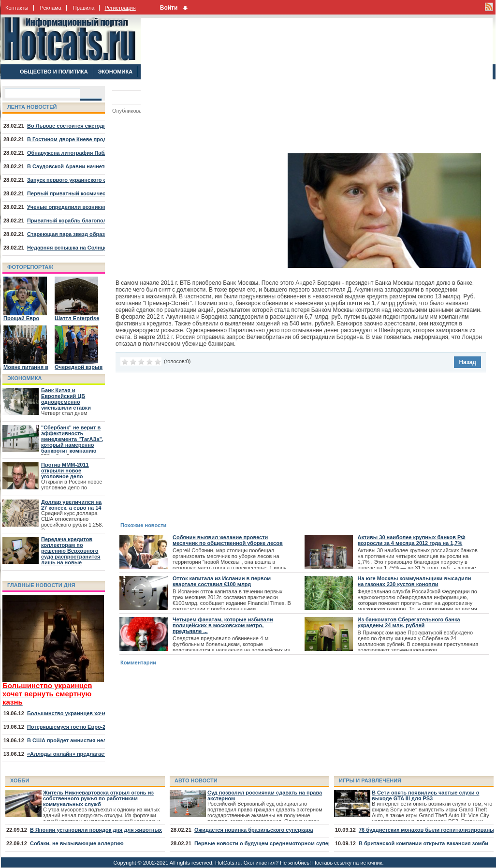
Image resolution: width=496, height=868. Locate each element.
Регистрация (120, 8)
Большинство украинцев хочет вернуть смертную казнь (102, 713)
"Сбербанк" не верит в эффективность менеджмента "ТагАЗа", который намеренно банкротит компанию (72, 439)
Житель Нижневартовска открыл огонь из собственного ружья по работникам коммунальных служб (98, 798)
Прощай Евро (21, 318)
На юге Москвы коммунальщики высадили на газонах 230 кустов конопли (415, 581)
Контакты (17, 8)
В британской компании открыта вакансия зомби (423, 843)
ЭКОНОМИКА (115, 72)
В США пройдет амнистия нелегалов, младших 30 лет (98, 740)
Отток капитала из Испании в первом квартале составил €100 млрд (222, 581)
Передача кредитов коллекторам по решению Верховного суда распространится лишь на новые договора (71, 554)
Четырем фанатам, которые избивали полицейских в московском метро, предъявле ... (223, 625)
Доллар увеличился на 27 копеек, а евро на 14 (71, 505)
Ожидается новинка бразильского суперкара (254, 830)
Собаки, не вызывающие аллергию (77, 843)
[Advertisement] (231, 86)
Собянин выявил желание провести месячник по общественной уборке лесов (228, 540)
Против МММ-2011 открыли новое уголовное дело (65, 471)
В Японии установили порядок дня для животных (96, 830)
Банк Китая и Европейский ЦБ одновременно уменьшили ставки (66, 399)
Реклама (51, 8)
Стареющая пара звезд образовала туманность (90, 234)
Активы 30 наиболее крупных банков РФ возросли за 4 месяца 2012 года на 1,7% (412, 540)
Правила (84, 8)
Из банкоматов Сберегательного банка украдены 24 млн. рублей (409, 622)
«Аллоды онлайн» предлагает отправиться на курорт (98, 754)
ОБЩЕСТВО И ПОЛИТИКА (54, 72)
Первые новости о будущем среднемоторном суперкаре (269, 843)
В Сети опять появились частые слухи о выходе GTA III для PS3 (425, 795)
